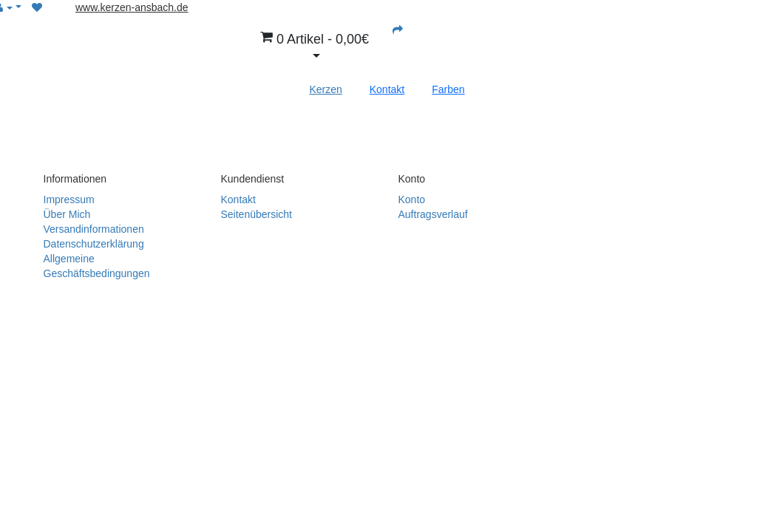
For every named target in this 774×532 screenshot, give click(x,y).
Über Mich (67, 214)
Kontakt (387, 89)
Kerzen (325, 89)
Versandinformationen (94, 229)
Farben (448, 89)
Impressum (69, 199)
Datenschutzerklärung (94, 244)
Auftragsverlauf (433, 214)
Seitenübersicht (257, 214)
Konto (412, 199)
